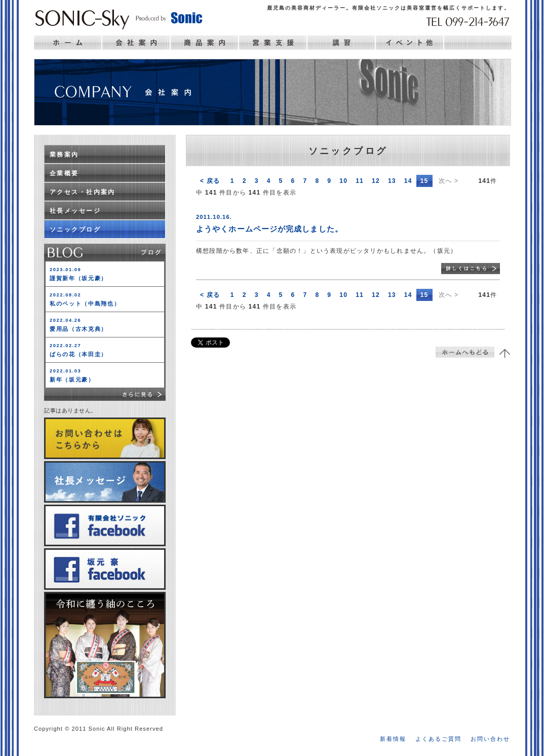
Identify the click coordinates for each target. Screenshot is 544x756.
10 (343, 181)
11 (360, 181)
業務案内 (64, 155)
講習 (341, 43)
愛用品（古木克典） (79, 325)
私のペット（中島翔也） (85, 299)
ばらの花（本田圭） (79, 350)
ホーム (68, 43)
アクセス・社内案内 (83, 192)
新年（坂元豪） (72, 375)
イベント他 (410, 43)
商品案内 (204, 43)
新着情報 (393, 739)
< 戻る (210, 181)
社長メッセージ (75, 211)
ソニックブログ (75, 230)
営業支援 (273, 43)
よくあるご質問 (438, 739)
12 (376, 181)
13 (392, 181)
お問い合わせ (490, 739)
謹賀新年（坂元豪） (79, 274)
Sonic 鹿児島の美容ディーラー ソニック (119, 18)
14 (408, 181)
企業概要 (64, 173)
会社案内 (136, 43)
